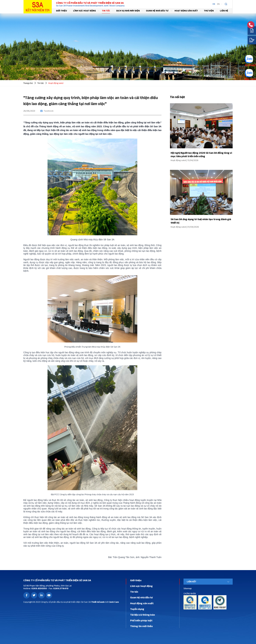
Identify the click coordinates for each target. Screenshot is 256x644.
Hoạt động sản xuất (186, 11)
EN (218, 4)
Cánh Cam (114, 602)
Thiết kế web (98, 602)
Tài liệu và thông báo (143, 615)
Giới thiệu (61, 11)
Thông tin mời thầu (141, 626)
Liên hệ (224, 11)
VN (214, 4)
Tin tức (106, 11)
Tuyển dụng (137, 609)
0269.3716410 (61, 588)
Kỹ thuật (250, 65)
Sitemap (188, 588)
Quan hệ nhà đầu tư (157, 11)
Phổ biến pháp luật (141, 620)
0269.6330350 (39, 588)
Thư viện (209, 11)
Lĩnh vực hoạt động (84, 11)
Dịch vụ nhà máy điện (128, 11)
